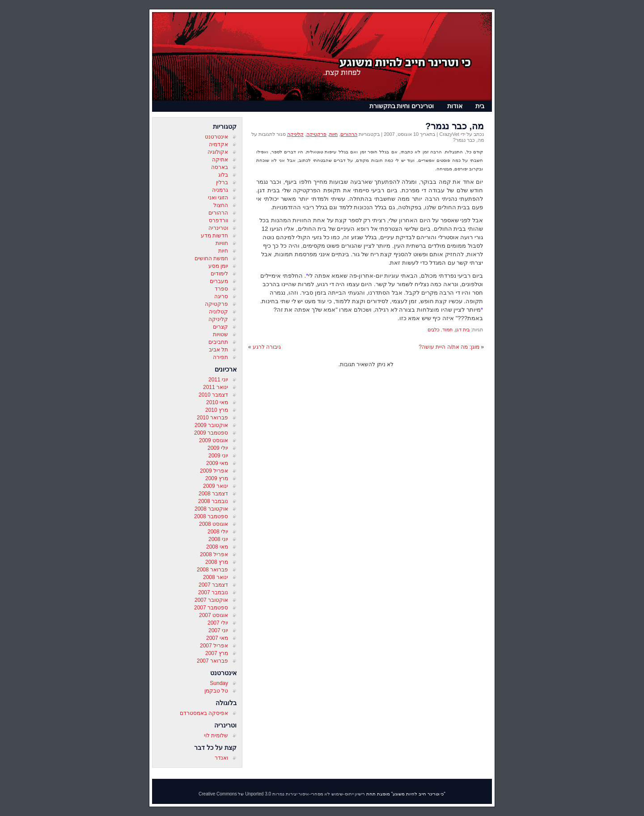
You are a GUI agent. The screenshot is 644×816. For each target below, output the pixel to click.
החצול (221, 205)
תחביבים (218, 342)
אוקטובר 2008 (211, 509)
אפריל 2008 (214, 554)
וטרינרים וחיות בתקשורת (402, 106)
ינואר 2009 (216, 486)
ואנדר (221, 758)
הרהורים (218, 213)
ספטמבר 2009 (211, 433)
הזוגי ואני (218, 198)
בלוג (223, 175)
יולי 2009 (218, 448)
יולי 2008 (218, 532)
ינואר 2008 (216, 577)
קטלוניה (218, 312)
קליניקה (218, 319)
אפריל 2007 (214, 646)
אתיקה (220, 160)
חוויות (222, 243)
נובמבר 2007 (213, 592)
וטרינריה (218, 228)
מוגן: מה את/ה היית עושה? (449, 347)
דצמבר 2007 (213, 585)
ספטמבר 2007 (211, 608)
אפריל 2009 (214, 471)
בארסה (220, 167)
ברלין (222, 182)
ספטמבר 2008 (211, 516)
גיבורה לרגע (267, 347)
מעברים (219, 281)
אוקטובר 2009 (211, 425)
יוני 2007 (218, 630)
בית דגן (462, 330)
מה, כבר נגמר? (455, 126)
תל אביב (218, 350)
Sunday (219, 683)
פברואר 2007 (212, 661)
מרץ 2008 (217, 562)
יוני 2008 (218, 539)
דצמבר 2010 (213, 395)
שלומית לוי (216, 736)
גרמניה (220, 190)
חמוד (447, 330)
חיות (223, 251)
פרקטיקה (216, 304)
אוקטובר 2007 (211, 600)
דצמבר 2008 (213, 494)
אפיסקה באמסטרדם (204, 713)
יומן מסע (218, 266)
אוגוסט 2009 (214, 440)
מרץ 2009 (217, 478)
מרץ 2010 (217, 410)
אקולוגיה (218, 152)
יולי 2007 (218, 623)
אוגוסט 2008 (214, 524)
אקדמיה (218, 144)
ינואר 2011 (216, 387)
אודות (455, 106)
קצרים (220, 327)
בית (480, 106)
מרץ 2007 (217, 653)
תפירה (220, 357)
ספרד (221, 289)
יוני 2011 (218, 380)
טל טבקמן (216, 691)
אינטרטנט (216, 137)
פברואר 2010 (212, 418)
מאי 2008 (217, 547)
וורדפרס (218, 220)
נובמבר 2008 (213, 501)
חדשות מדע (214, 236)
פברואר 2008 (212, 570)
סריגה (221, 296)
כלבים (434, 330)
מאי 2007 (217, 638)
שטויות (220, 334)
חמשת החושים (211, 258)
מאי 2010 (217, 402)
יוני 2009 (218, 456)
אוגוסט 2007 (214, 615)
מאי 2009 (217, 463)
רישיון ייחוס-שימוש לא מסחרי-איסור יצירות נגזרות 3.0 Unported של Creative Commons (282, 794)
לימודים (219, 274)
